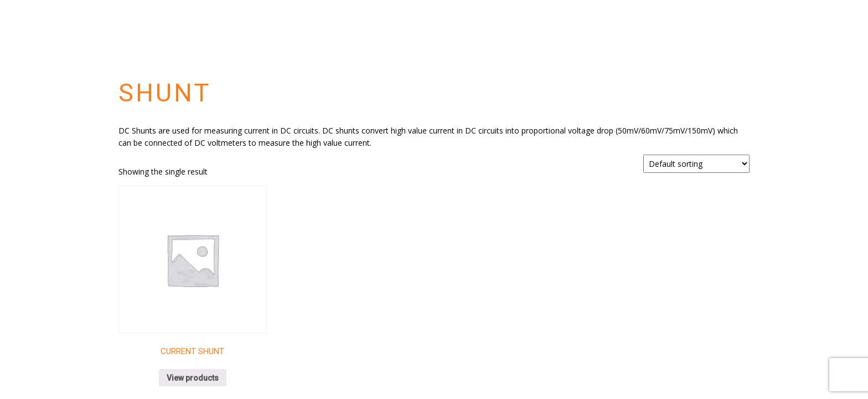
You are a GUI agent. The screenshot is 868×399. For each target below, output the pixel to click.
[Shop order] (696, 164)
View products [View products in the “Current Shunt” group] (193, 378)
